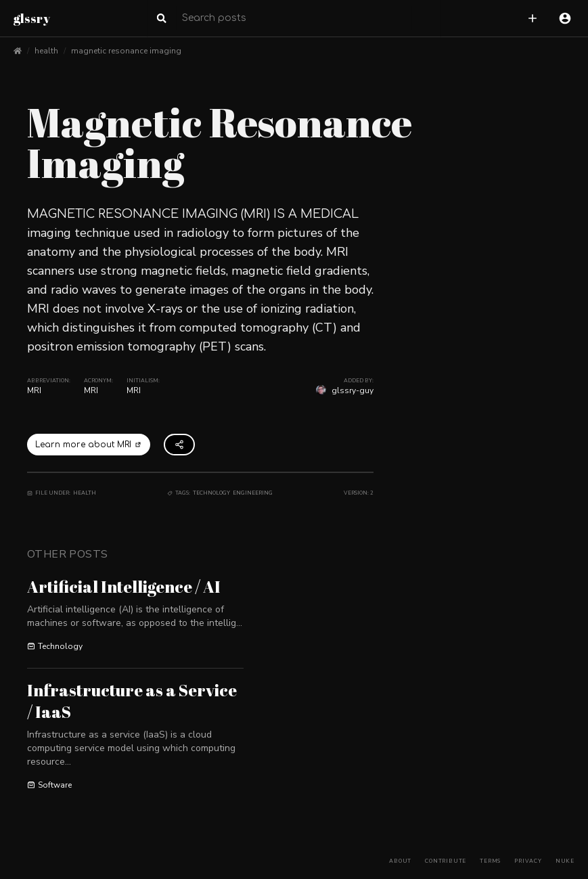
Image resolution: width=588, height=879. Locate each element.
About (400, 861)
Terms (490, 861)
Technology (211, 493)
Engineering (253, 493)
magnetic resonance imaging (126, 51)
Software (49, 785)
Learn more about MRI (89, 445)
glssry (32, 18)
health (46, 51)
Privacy (528, 861)
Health (85, 493)
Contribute (446, 861)
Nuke (565, 861)
